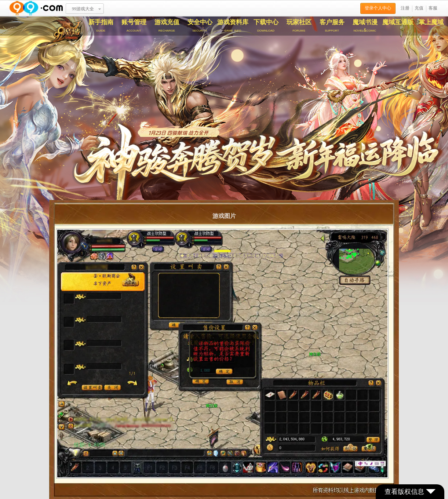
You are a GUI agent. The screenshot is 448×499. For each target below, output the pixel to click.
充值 (419, 8)
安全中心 (200, 26)
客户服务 (332, 26)
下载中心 (266, 26)
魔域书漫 (365, 26)
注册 (405, 8)
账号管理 (134, 26)
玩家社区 (299, 26)
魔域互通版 (398, 22)
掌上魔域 (431, 22)
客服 (433, 8)
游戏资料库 (233, 26)
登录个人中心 (378, 8)
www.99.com (36, 8)
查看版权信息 (410, 492)
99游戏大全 (83, 9)
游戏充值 (167, 26)
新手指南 (101, 26)
